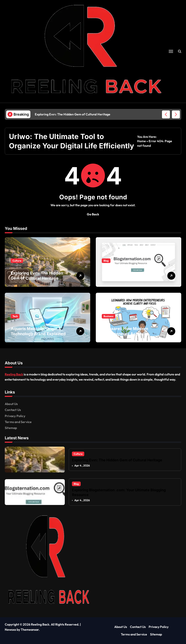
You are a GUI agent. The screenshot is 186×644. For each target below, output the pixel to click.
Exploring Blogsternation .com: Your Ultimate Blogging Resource (130, 278)
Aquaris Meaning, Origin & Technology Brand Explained (38, 331)
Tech (15, 316)
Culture (17, 261)
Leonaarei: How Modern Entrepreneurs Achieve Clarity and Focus (125, 334)
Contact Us (13, 410)
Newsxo (10, 630)
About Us (11, 404)
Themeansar (30, 630)
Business (108, 316)
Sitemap (11, 428)
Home (141, 141)
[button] (176, 114)
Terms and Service (18, 422)
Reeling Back (14, 374)
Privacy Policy (15, 416)
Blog (106, 261)
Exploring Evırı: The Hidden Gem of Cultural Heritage (37, 276)
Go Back (93, 214)
